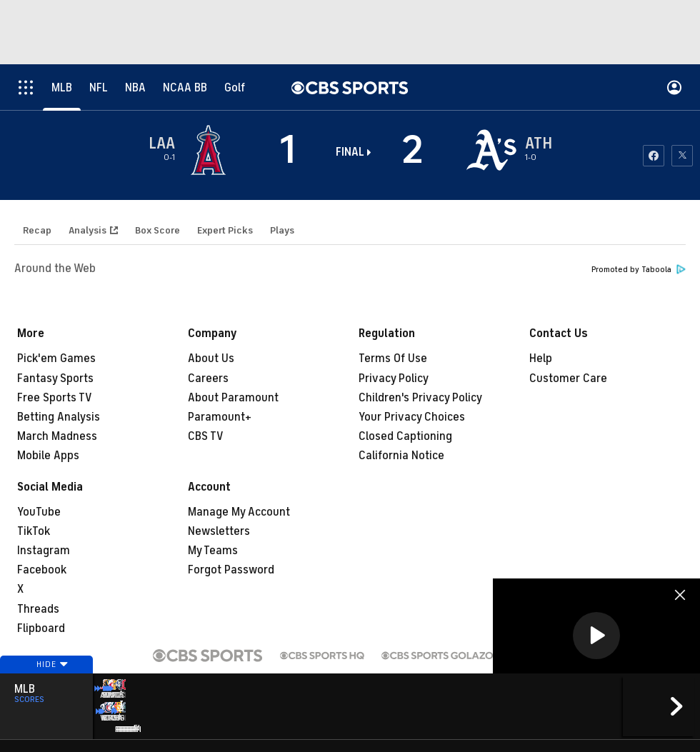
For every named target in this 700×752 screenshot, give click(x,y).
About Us (211, 359)
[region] (596, 637)
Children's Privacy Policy (420, 398)
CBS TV (206, 436)
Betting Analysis (59, 417)
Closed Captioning (405, 436)
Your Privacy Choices (412, 417)
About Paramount (233, 398)
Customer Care (568, 378)
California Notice (401, 456)
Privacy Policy (394, 378)
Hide (46, 683)
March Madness (57, 436)
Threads (38, 609)
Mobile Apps (48, 456)
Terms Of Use (393, 359)
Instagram (44, 551)
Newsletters (219, 531)
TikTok (34, 531)
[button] (596, 636)
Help (541, 359)
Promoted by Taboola (639, 270)
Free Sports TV (55, 398)
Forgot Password (231, 570)
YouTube (39, 512)
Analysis (87, 230)
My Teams (213, 551)
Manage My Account (239, 512)
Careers (208, 378)
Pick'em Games (56, 359)
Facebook (42, 570)
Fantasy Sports (55, 378)
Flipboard (41, 628)
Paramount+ (220, 417)
